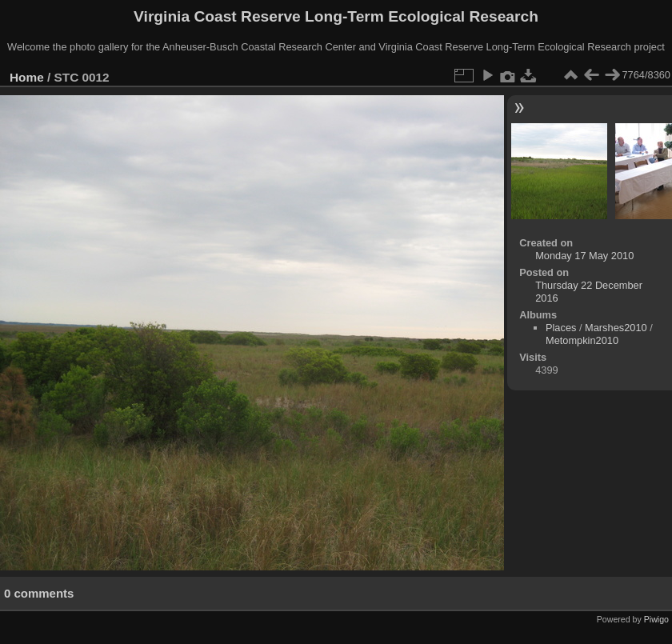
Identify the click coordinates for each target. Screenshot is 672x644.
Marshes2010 (616, 328)
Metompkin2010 (582, 340)
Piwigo (656, 619)
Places (561, 328)
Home (27, 77)
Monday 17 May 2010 (584, 256)
